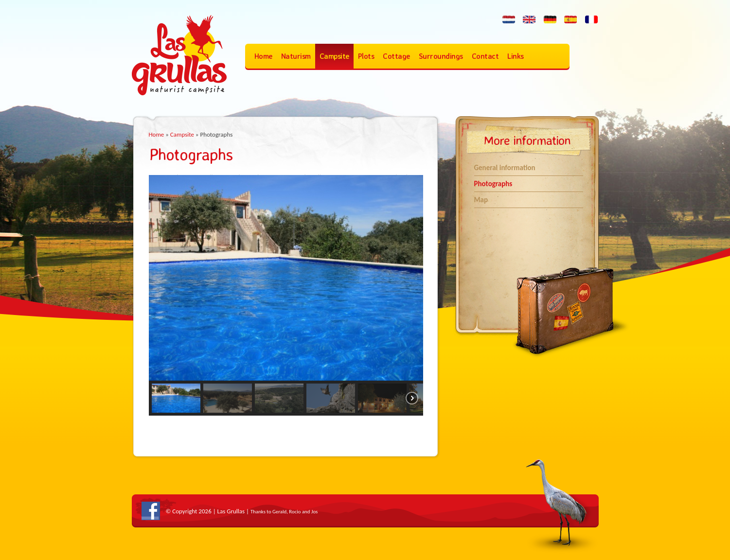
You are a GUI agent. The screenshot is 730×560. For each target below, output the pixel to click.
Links (516, 56)
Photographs (493, 184)
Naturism (296, 56)
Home (263, 56)
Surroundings (441, 56)
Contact (485, 56)
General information (505, 168)
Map (481, 200)
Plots (366, 56)
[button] (176, 398)
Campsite (334, 56)
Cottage (396, 56)
